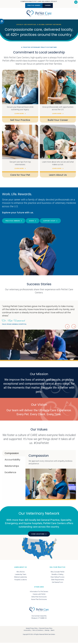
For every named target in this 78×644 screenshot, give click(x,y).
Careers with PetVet (39, 596)
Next (73, 327)
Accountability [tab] (12, 461)
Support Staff (49, 222)
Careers (50, 5)
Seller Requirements (58, 581)
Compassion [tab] (12, 455)
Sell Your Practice (20, 121)
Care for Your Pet (20, 176)
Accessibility (27, 632)
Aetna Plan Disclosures (39, 598)
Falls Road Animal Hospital (14, 323)
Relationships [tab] (12, 467)
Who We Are (21, 573)
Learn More (19, 115)
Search (53, 632)
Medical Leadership (21, 578)
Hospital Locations (21, 581)
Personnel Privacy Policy (46, 630)
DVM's (32, 222)
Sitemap (47, 632)
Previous (66, 327)
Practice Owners (32, 5)
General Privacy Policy (32, 630)
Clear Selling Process (57, 578)
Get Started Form (57, 584)
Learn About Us (58, 176)
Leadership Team (21, 576)
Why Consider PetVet (57, 573)
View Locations (38, 535)
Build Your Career (58, 121)
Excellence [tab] (10, 474)
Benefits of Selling (57, 576)
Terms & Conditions (38, 632)
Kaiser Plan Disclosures (39, 601)
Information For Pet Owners (39, 593)
